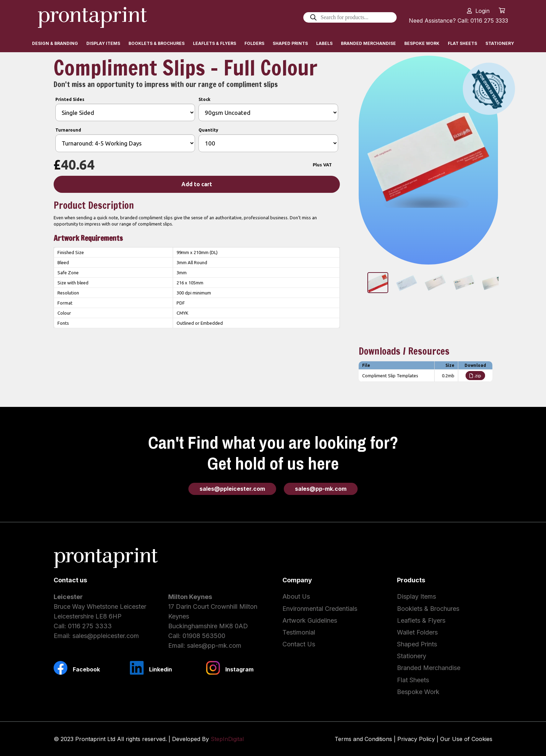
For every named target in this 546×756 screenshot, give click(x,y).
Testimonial (299, 632)
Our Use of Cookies (466, 739)
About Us (296, 596)
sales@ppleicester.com (106, 636)
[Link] (92, 17)
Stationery (412, 656)
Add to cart (197, 184)
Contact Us (299, 644)
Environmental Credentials (320, 609)
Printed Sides (70, 99)
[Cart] (502, 10)
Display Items (416, 596)
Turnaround (68, 130)
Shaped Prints (417, 644)
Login (482, 11)
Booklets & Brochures (428, 609)
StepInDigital (227, 739)
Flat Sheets (413, 680)
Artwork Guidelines (310, 620)
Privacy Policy (416, 739)
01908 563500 (204, 636)
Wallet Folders (417, 632)
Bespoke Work (418, 692)
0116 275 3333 (90, 626)
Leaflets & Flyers (421, 620)
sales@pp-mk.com (214, 645)
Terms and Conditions (363, 739)
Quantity (208, 130)
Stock (204, 99)
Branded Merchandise (429, 668)
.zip (475, 376)
